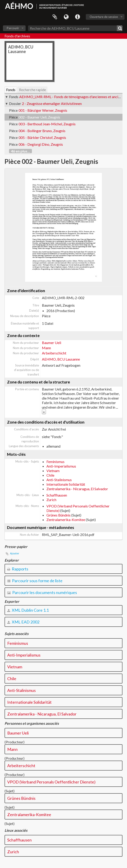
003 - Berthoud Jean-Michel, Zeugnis (47, 124)
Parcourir (13, 28)
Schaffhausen (57, 495)
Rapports (18, 569)
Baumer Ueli (52, 343)
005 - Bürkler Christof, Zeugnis (42, 137)
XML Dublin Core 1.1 (28, 610)
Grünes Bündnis (59, 515)
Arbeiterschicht (54, 353)
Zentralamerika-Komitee (66, 520)
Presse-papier (55, 17)
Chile (50, 475)
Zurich (51, 500)
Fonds (11, 90)
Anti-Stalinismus (59, 480)
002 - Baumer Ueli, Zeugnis (39, 117)
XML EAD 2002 (23, 622)
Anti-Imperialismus (61, 466)
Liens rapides (77, 17)
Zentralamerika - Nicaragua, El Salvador (77, 489)
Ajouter (15, 553)
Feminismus (55, 462)
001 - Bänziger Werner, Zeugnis (43, 110)
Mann (46, 348)
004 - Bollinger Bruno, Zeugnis (42, 131)
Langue (66, 17)
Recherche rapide (32, 90)
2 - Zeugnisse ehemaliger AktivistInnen (52, 103)
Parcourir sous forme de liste (35, 581)
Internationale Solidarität (66, 484)
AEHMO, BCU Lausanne (61, 359)
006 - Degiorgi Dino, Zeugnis (41, 144)
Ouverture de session (104, 17)
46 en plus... (20, 151)
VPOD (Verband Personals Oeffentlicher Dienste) (51, 782)
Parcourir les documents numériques (42, 592)
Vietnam (53, 471)
